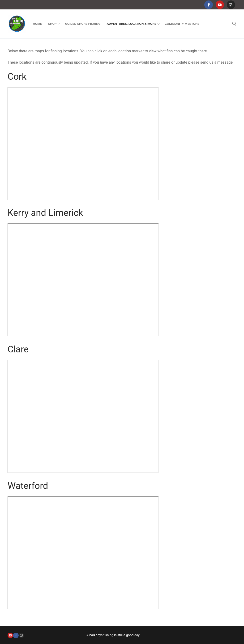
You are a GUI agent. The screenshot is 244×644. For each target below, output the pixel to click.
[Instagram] (231, 5)
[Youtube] (220, 5)
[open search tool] (234, 24)
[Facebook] (208, 5)
